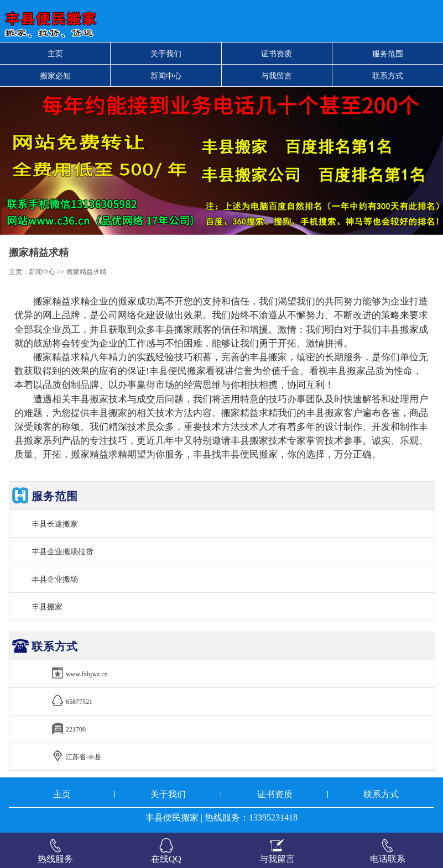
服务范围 (388, 54)
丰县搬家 (47, 607)
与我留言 (277, 76)
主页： (19, 272)
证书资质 (277, 54)
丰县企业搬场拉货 (62, 551)
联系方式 (388, 76)
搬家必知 (55, 76)
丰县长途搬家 (55, 524)
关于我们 (166, 54)
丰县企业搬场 (55, 579)
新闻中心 (166, 76)
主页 (55, 54)
